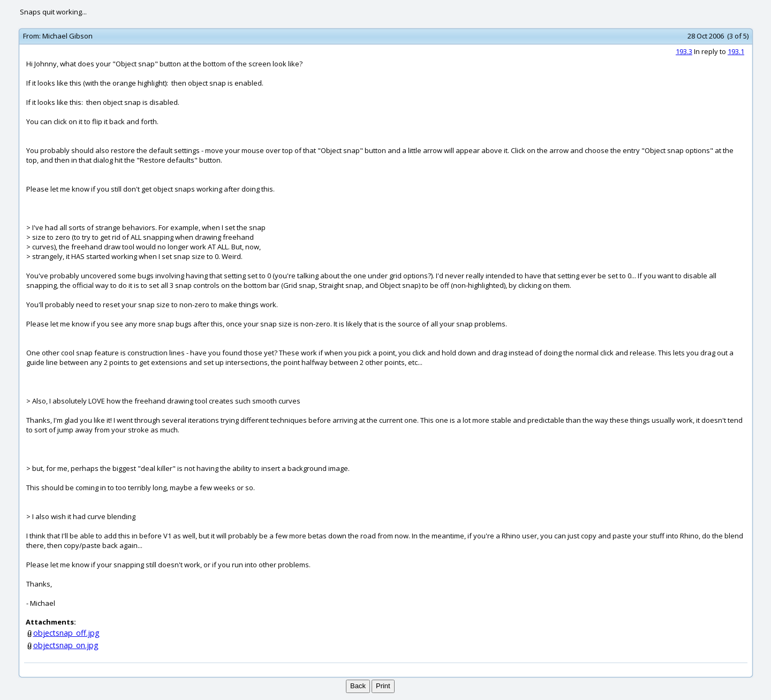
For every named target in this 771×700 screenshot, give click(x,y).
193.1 (736, 51)
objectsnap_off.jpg (66, 633)
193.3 (684, 51)
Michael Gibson (67, 36)
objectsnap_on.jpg (66, 645)
